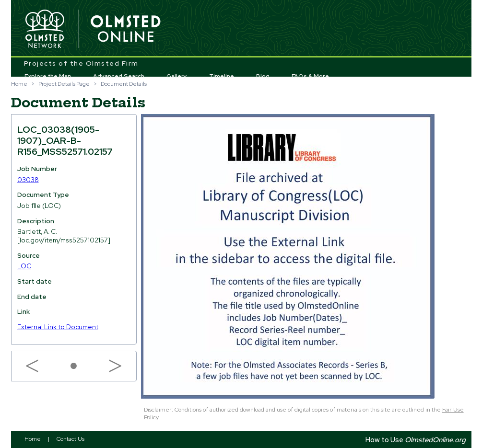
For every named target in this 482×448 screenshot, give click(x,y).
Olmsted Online (126, 29)
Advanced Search (119, 76)
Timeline (222, 76)
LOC (24, 266)
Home (19, 84)
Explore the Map (48, 76)
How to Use (416, 440)
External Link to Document (58, 327)
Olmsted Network (45, 29)
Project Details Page (64, 84)
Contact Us (71, 439)
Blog (263, 76)
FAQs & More (310, 76)
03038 (28, 180)
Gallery (177, 76)
